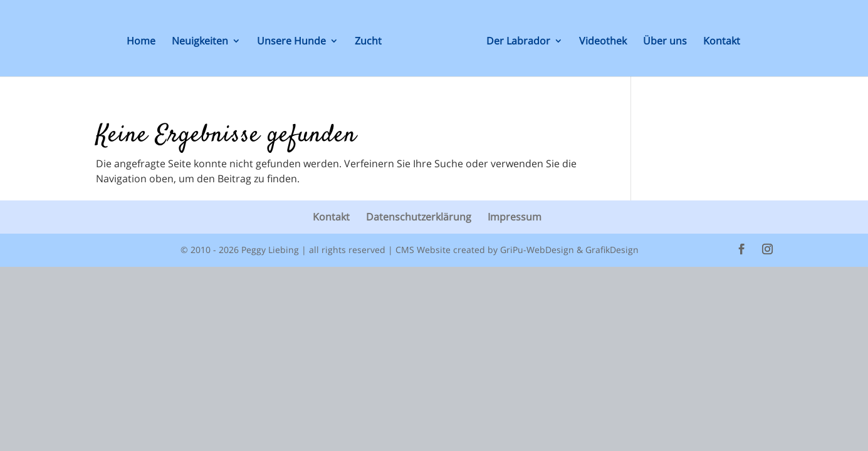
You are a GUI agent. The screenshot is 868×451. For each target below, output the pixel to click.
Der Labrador (518, 42)
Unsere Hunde (291, 42)
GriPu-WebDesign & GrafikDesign (569, 250)
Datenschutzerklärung (419, 217)
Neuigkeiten (200, 42)
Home (141, 42)
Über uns (665, 42)
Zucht (368, 42)
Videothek (603, 42)
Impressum (515, 217)
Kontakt (722, 42)
